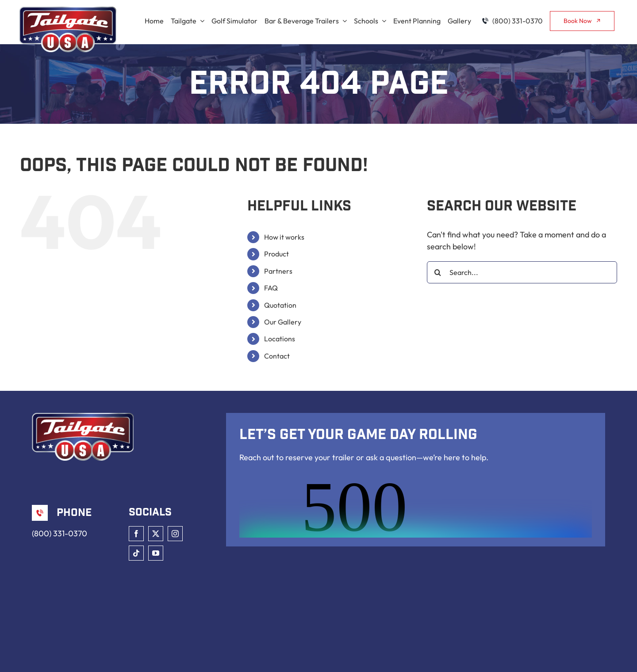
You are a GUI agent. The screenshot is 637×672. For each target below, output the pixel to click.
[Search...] (522, 272)
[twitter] (156, 534)
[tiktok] (136, 553)
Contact (277, 356)
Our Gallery (283, 322)
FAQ (271, 288)
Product (276, 254)
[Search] (438, 272)
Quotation (280, 305)
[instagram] (175, 534)
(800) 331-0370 (59, 533)
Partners (278, 271)
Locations (280, 339)
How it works (284, 237)
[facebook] (136, 534)
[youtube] (156, 553)
